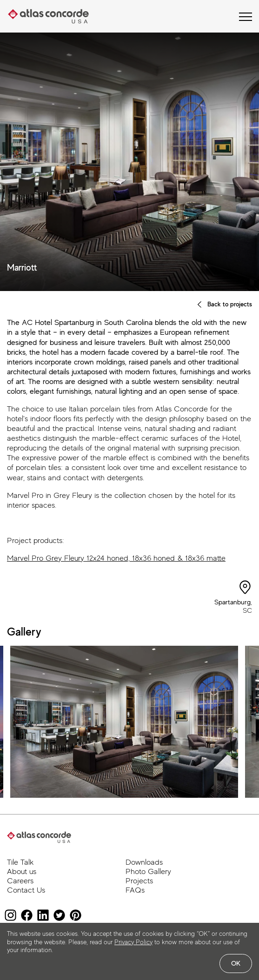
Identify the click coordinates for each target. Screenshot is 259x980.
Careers (20, 881)
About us (22, 871)
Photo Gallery (148, 871)
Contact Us (26, 890)
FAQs (135, 890)
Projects (139, 881)
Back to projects (224, 304)
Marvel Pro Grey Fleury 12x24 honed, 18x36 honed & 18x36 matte (116, 558)
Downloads (144, 862)
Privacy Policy (133, 942)
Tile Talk (20, 862)
